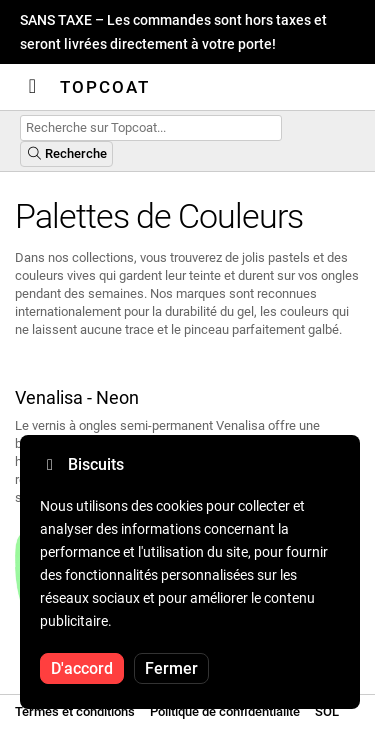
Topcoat (105, 87)
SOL (327, 711)
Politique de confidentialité (225, 711)
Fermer (171, 668)
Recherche (66, 153)
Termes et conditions (75, 711)
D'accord (82, 668)
